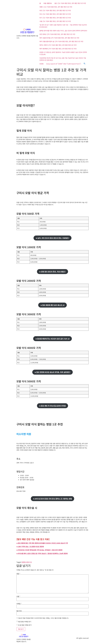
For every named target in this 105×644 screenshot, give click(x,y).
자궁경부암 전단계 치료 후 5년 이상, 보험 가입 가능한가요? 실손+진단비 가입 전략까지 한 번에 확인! (63, 59)
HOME (42, 64)
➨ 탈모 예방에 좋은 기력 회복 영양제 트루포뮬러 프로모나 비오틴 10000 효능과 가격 (42, 543)
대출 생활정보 (48, 3)
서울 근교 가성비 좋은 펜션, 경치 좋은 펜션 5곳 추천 (55, 21)
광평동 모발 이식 (27, 562)
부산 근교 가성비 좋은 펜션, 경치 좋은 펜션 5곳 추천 (55, 14)
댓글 (18, 574)
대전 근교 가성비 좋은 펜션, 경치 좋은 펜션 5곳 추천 (55, 10)
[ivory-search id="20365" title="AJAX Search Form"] (64, 64)
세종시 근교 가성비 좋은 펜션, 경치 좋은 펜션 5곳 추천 (56, 7)
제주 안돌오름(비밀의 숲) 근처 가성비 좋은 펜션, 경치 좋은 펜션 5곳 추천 (61, 41)
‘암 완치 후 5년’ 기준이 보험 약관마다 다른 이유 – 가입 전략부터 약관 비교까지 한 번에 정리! (63, 26)
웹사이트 (19, 611)
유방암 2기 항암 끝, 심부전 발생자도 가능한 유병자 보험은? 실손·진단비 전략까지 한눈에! (63, 53)
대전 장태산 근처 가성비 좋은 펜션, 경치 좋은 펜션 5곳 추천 (57, 34)
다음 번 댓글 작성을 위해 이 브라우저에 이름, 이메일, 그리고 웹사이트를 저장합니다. (43, 618)
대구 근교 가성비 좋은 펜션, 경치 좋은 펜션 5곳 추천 (55, 18)
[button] (85, 64)
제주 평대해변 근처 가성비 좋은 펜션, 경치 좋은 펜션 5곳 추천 (58, 49)
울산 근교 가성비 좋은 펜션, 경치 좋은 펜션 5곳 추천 (70, 3)
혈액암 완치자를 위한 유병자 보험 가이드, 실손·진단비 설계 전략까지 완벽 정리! (63, 31)
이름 (18, 596)
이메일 (19, 604)
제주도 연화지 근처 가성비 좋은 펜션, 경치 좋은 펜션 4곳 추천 (58, 45)
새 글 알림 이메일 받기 (25, 625)
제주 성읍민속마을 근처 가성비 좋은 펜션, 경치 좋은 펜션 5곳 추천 (59, 38)
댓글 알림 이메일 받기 (25, 622)
